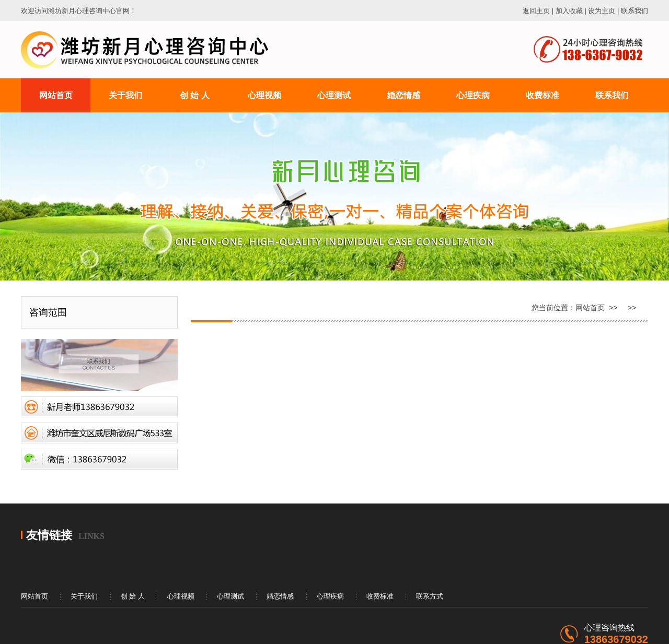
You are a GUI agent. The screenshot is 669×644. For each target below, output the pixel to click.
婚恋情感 (280, 596)
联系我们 (635, 11)
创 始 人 (133, 596)
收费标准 (380, 596)
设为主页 (602, 11)
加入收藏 (569, 11)
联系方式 (430, 596)
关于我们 (84, 596)
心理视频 (181, 596)
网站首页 (590, 308)
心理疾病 (330, 596)
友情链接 (49, 535)
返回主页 (536, 11)
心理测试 (230, 596)
